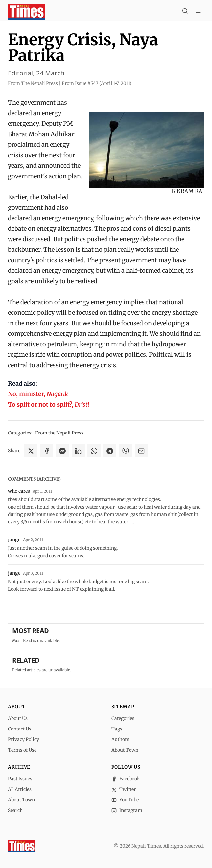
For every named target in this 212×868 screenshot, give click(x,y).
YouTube (125, 800)
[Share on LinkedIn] (78, 451)
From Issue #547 (97, 83)
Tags (117, 729)
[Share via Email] (141, 451)
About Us (18, 718)
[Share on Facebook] (47, 451)
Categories (123, 718)
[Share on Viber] (126, 451)
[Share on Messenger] (62, 451)
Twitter (124, 789)
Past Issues (20, 779)
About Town (125, 750)
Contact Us (20, 729)
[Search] (185, 12)
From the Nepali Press (59, 433)
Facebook (126, 779)
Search (15, 810)
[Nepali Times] (22, 846)
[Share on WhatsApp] (94, 451)
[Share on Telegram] (110, 451)
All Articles (20, 789)
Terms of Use (22, 750)
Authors (120, 739)
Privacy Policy (24, 739)
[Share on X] (31, 451)
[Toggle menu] (198, 12)
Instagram (127, 810)
